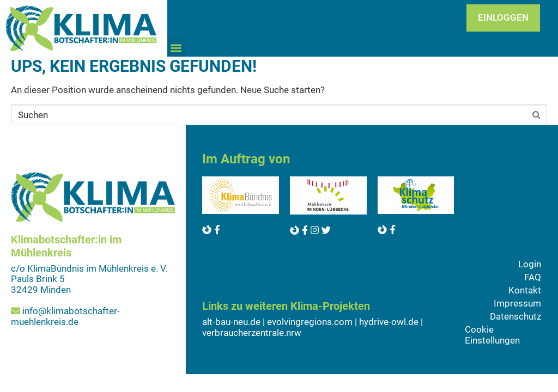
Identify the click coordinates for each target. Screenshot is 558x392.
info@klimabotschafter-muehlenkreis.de (65, 316)
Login (530, 264)
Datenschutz (515, 316)
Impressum (517, 303)
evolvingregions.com (310, 322)
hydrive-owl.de (389, 322)
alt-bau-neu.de (231, 322)
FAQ (533, 277)
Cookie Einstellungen (492, 335)
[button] (176, 48)
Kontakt (525, 290)
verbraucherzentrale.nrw (252, 333)
